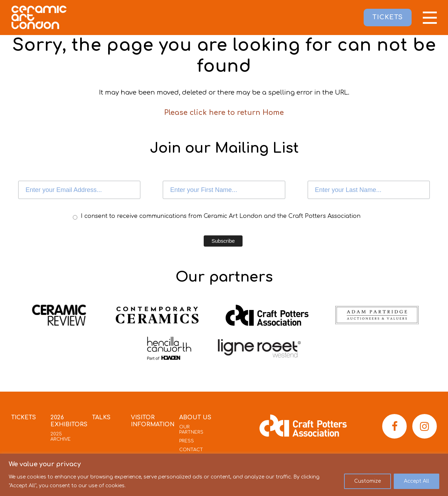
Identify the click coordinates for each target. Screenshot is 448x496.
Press (187, 441)
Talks (101, 418)
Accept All (416, 481)
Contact (191, 450)
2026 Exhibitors (69, 421)
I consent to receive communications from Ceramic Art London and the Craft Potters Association (221, 216)
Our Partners (191, 430)
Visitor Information (153, 421)
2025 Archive (61, 437)
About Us (195, 418)
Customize (367, 481)
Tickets (24, 418)
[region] (224, 475)
